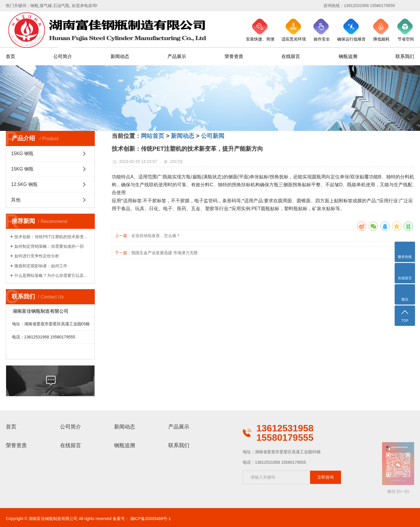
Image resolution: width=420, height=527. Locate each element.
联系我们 (405, 56)
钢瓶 (34, 6)
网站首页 (153, 136)
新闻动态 (120, 56)
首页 (10, 56)
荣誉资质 (234, 56)
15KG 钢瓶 (22, 153)
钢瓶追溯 (348, 56)
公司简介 (63, 56)
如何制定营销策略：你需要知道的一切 (49, 246)
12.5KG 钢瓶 (24, 184)
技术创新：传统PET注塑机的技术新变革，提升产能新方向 (52, 237)
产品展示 (177, 56)
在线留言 (291, 56)
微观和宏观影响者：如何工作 (41, 266)
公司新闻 (213, 136)
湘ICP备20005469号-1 (150, 519)
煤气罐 (46, 6)
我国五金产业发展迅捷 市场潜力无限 (164, 253)
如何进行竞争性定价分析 (37, 256)
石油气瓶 (61, 6)
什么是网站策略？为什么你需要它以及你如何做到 (52, 275)
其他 (16, 200)
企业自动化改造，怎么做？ (156, 236)
